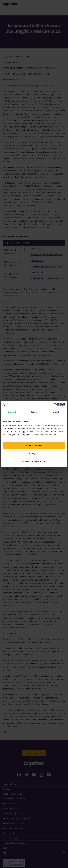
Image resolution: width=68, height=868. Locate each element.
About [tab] (56, 412)
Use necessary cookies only (34, 461)
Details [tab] (34, 412)
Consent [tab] (12, 412)
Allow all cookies (34, 446)
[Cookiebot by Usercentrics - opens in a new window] (54, 405)
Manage (34, 454)
